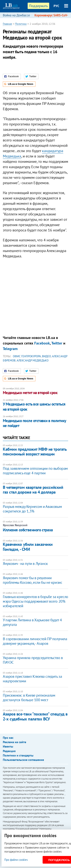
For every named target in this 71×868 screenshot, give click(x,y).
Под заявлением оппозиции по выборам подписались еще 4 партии (35, 471)
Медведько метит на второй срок (30, 393)
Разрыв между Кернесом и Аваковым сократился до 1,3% (32, 509)
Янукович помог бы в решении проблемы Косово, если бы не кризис (32, 580)
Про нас (8, 738)
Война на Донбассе (16, 15)
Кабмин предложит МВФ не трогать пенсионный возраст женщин (35, 452)
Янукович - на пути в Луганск (25, 564)
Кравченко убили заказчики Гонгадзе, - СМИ (28, 547)
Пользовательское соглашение (23, 760)
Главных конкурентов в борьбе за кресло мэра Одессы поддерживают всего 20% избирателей (35, 601)
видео (46, 356)
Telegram (10, 349)
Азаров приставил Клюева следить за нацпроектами (32, 679)
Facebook (42, 343)
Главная (7, 24)
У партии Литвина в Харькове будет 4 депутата (32, 622)
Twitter (57, 343)
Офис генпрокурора (27, 356)
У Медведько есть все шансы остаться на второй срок (34, 407)
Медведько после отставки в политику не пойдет (34, 423)
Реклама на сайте (14, 742)
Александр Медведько (33, 360)
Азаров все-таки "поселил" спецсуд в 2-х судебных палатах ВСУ (35, 716)
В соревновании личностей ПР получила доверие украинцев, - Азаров (35, 641)
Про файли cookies (16, 860)
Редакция (9, 751)
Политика (21, 24)
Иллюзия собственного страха (28, 530)
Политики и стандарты (18, 755)
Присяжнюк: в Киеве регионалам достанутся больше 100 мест (29, 698)
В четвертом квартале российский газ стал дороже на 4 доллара (33, 490)
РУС (56, 6)
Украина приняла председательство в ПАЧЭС (33, 660)
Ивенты (8, 746)
